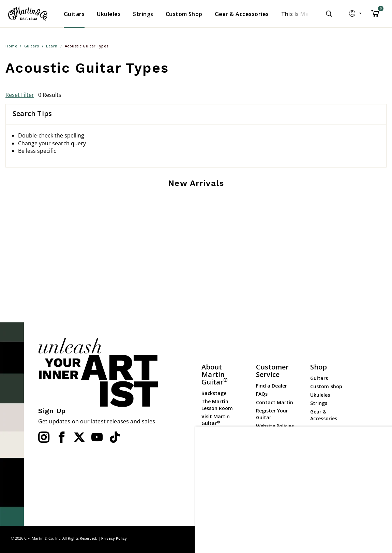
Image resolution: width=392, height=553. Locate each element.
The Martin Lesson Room (217, 405)
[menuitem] (74, 14)
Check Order (270, 443)
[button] (356, 15)
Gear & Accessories (324, 415)
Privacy (355, 538)
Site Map (332, 538)
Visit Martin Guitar (216, 420)
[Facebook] (61, 437)
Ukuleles (320, 395)
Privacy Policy (114, 538)
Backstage (214, 393)
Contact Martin (275, 402)
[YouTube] (97, 437)
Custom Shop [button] (184, 14)
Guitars (319, 378)
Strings (319, 403)
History (210, 470)
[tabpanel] (196, 207)
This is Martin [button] (300, 14)
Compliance (270, 434)
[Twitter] (79, 437)
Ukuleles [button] (109, 14)
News (208, 447)
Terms (375, 538)
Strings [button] (143, 14)
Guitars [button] (74, 14)
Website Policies (275, 426)
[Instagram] (44, 437)
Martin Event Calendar (217, 435)
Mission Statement (215, 458)
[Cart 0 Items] (375, 16)
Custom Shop (326, 386)
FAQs (262, 394)
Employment (217, 478)
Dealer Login (325, 461)
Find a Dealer (272, 386)
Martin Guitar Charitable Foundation (218, 494)
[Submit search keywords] (329, 14)
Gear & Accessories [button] (242, 14)
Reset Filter (20, 95)
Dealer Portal (326, 470)
